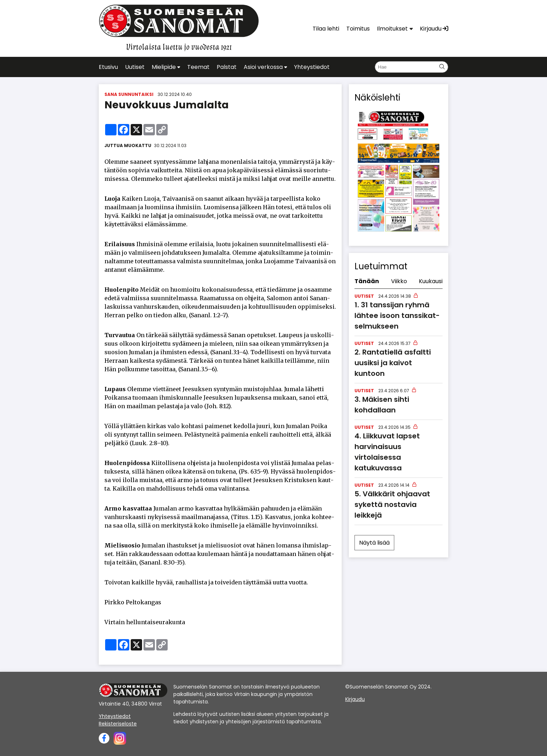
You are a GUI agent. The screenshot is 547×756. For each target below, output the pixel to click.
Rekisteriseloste (118, 724)
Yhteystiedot (115, 716)
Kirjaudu (355, 699)
